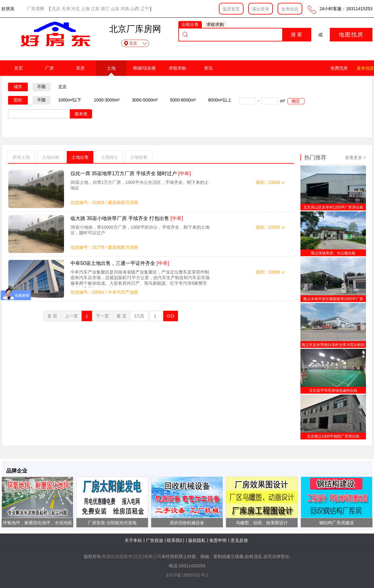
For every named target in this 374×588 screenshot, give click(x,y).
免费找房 (339, 68)
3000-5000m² (145, 100)
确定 (296, 101)
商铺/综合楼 (144, 68)
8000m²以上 (220, 100)
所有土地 (21, 157)
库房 (80, 68)
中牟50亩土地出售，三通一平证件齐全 (120, 263)
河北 (75, 9)
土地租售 (139, 157)
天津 (66, 9)
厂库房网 (36, 9)
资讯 (208, 68)
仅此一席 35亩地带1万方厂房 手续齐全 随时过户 (131, 173)
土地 (111, 68)
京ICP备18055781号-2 (187, 575)
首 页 (52, 316)
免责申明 (218, 540)
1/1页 (139, 316)
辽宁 (145, 9)
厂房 (49, 68)
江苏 (95, 9)
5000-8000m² (183, 100)
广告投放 (155, 540)
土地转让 (109, 157)
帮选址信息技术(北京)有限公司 (132, 556)
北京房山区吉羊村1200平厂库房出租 (333, 207)
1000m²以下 (70, 100)
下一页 (102, 316)
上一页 (71, 316)
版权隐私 (197, 540)
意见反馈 (239, 540)
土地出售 (80, 157)
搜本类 (81, 114)
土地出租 (51, 157)
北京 (56, 9)
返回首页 (231, 9)
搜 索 (296, 35)
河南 (125, 9)
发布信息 (290, 9)
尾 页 (121, 316)
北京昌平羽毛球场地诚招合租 (333, 391)
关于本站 (133, 540)
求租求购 (177, 68)
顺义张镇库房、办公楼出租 (333, 253)
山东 (115, 9)
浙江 (105, 9)
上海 (85, 9)
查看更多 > (355, 158)
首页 (19, 68)
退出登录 (261, 9)
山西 (135, 9)
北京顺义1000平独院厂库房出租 (333, 436)
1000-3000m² (106, 100)
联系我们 (176, 540)
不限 (41, 87)
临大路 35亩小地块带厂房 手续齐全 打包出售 (127, 218)
